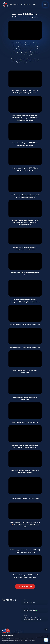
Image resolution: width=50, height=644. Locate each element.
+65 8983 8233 (28, 610)
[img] (45, 5)
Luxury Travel (15, 5)
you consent (33, 640)
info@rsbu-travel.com (30, 602)
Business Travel (26, 5)
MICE (35, 5)
